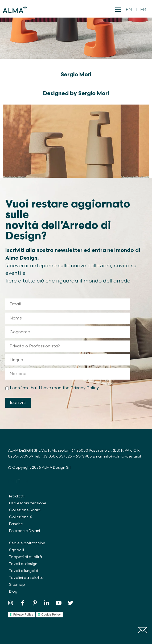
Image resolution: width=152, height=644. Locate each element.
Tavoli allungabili (24, 571)
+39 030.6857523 (56, 456)
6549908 (84, 456)
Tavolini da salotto (26, 578)
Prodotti (17, 496)
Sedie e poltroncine (27, 543)
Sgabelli (17, 550)
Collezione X (21, 517)
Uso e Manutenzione (28, 503)
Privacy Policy (23, 614)
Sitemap (17, 585)
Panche (16, 524)
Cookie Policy (51, 614)
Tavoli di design (23, 564)
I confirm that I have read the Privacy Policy (54, 388)
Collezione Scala (25, 510)
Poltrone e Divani (24, 531)
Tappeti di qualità (26, 557)
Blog (13, 591)
